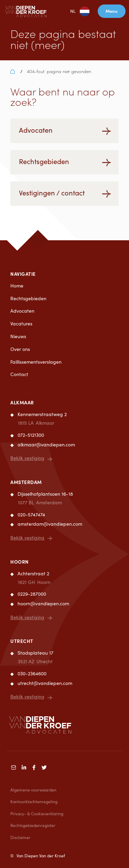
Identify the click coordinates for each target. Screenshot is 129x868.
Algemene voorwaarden (33, 790)
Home (17, 286)
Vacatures (21, 324)
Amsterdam (26, 482)
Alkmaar (22, 402)
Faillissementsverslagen (36, 362)
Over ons (20, 349)
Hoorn (20, 562)
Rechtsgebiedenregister (33, 825)
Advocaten (22, 311)
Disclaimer (20, 837)
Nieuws (18, 336)
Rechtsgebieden (28, 298)
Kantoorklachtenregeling (34, 801)
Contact (19, 374)
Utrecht (22, 641)
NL (74, 11)
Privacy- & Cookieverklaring (37, 814)
